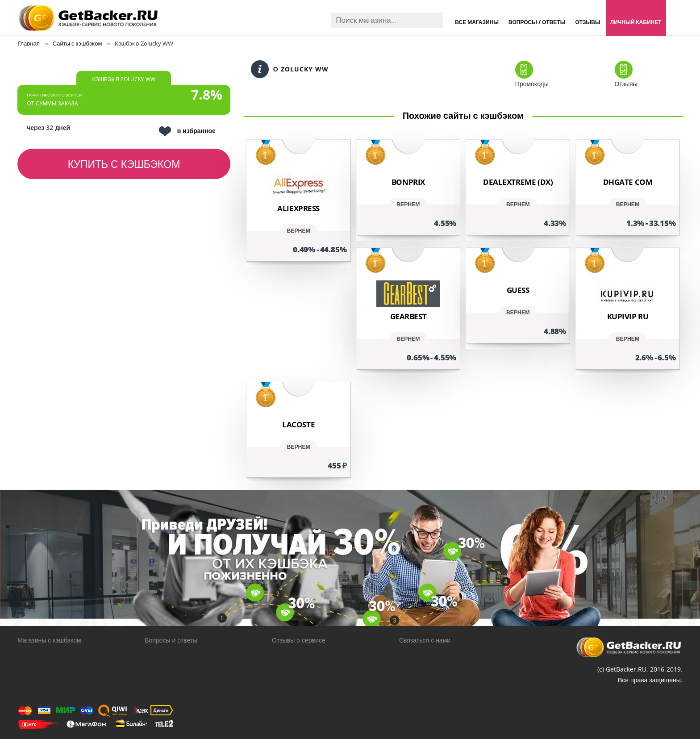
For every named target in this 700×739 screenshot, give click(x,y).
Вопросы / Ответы (537, 22)
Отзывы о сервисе (299, 640)
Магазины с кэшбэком (49, 640)
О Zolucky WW (290, 69)
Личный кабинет (636, 22)
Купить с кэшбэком (124, 164)
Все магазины (477, 22)
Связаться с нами (425, 640)
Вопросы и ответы (171, 640)
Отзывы (587, 22)
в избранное (187, 132)
